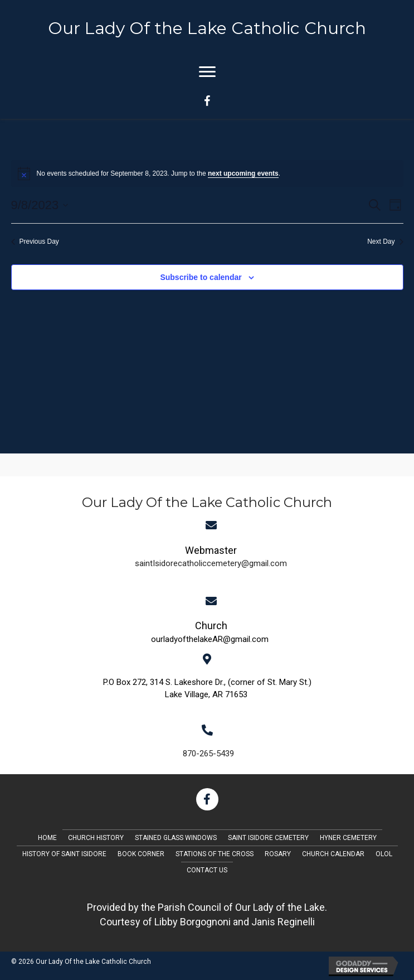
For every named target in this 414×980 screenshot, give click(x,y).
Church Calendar (333, 854)
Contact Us (207, 870)
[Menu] (207, 72)
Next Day (385, 242)
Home (47, 838)
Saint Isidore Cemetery (268, 838)
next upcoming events (243, 173)
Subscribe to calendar (201, 277)
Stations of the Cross (215, 854)
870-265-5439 (208, 754)
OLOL (384, 854)
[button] (207, 799)
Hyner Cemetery (348, 838)
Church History (96, 838)
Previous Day (35, 242)
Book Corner (141, 854)
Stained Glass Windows (176, 838)
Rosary (278, 854)
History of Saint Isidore (64, 854)
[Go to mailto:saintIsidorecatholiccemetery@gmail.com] (211, 556)
